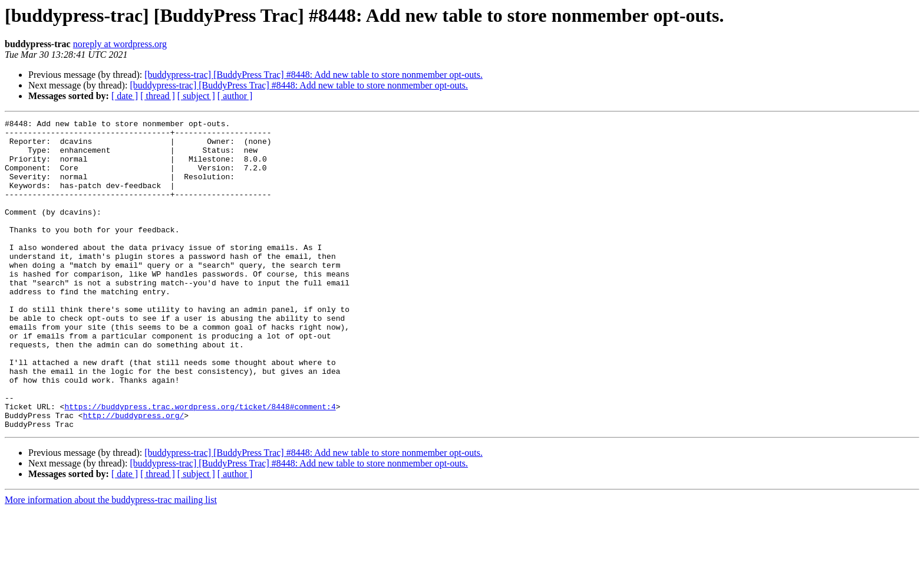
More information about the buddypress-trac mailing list (111, 562)
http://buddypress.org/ (134, 475)
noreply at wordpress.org (120, 44)
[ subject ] (196, 96)
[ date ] (125, 96)
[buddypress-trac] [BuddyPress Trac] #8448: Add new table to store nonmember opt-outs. (313, 75)
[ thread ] (158, 96)
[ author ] (235, 96)
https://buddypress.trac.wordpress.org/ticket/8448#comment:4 (200, 465)
